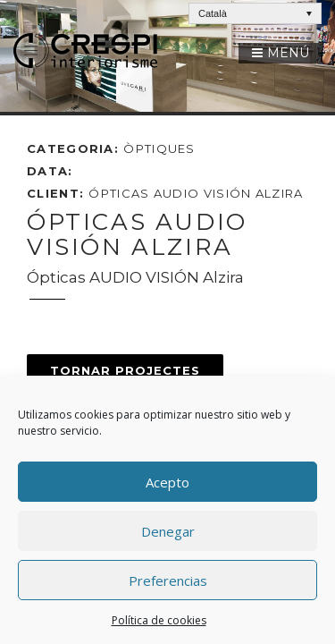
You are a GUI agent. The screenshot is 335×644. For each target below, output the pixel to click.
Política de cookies (159, 620)
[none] (255, 13)
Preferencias (168, 580)
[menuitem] (255, 13)
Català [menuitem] (213, 13)
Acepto (167, 482)
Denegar (168, 531)
